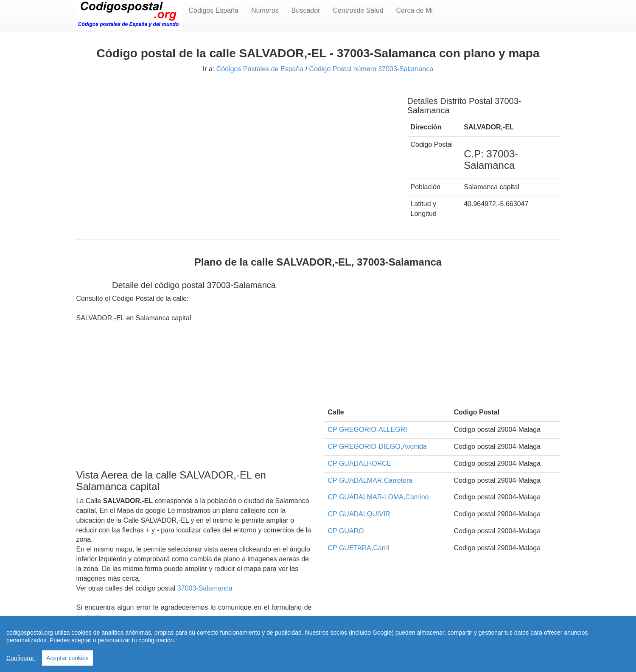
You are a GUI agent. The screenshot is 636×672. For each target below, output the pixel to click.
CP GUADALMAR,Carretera (370, 480)
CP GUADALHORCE (360, 463)
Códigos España (214, 10)
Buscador (306, 10)
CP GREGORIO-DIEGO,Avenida (377, 447)
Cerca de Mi (415, 10)
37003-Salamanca (205, 588)
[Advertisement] (235, 147)
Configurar (21, 658)
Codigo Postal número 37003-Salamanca (371, 69)
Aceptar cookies (67, 658)
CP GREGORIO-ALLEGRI (368, 430)
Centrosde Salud (358, 10)
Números (265, 10)
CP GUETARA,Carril (359, 548)
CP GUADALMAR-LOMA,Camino (378, 497)
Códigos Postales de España (260, 69)
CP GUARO (346, 531)
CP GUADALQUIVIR (359, 514)
